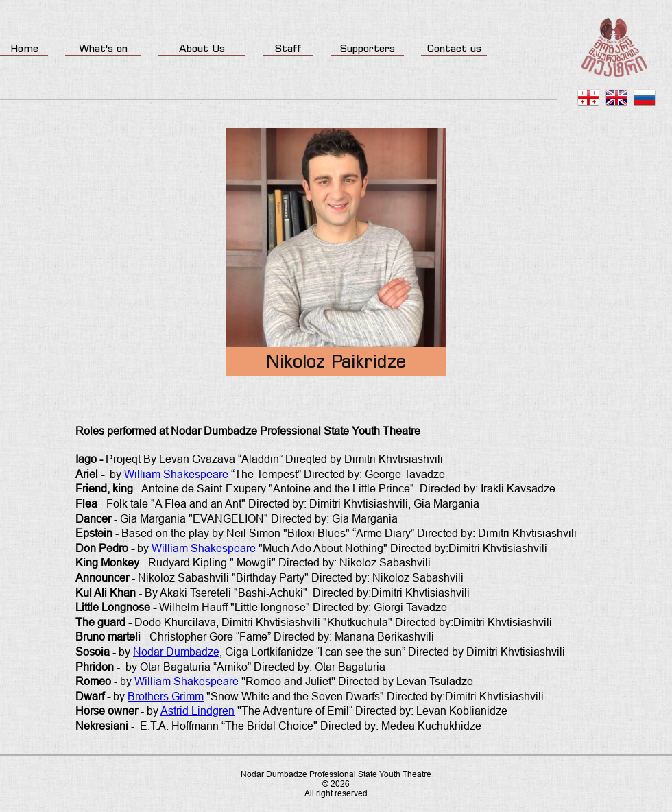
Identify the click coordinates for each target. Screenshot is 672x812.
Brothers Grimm (166, 696)
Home (24, 48)
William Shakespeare (176, 474)
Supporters (368, 48)
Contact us (454, 48)
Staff (288, 48)
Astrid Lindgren (197, 711)
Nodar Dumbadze (176, 652)
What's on (103, 48)
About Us (202, 48)
